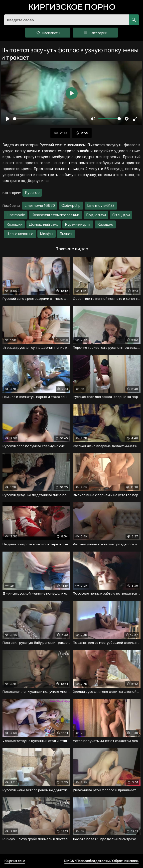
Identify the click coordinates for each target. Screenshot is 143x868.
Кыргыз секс (15, 861)
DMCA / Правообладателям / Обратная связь (101, 861)
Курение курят (78, 224)
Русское (32, 193)
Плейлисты (48, 33)
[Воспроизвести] (8, 119)
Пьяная (66, 234)
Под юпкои (96, 215)
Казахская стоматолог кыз (56, 215)
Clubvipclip (71, 205)
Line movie (16, 215)
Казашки (14, 224)
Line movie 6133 (101, 205)
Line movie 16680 (40, 205)
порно (72, 8)
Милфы (47, 234)
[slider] (45, 119)
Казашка (105, 224)
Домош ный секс (44, 224)
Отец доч (121, 215)
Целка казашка (20, 234)
